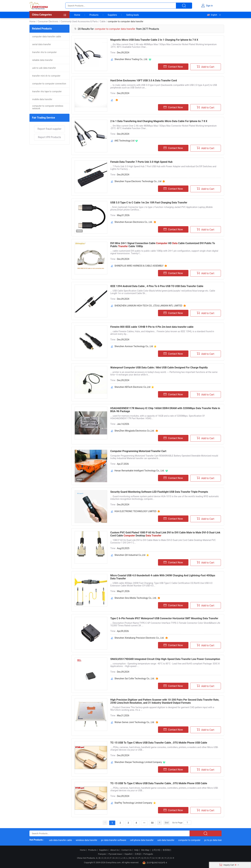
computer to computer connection (49, 84)
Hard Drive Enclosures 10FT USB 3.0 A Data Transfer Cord (144, 80)
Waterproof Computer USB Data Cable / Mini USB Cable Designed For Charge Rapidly (159, 368)
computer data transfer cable (47, 37)
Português (148, 854)
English (212, 15)
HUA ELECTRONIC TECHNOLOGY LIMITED (135, 511)
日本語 (138, 854)
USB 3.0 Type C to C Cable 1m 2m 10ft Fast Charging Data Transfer (149, 203)
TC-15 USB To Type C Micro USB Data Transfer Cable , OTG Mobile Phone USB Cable (159, 743)
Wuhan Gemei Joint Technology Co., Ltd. (135, 722)
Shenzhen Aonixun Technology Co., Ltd (134, 346)
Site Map (145, 850)
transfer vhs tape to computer (47, 91)
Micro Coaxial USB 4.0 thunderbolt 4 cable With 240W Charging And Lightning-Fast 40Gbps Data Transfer (163, 577)
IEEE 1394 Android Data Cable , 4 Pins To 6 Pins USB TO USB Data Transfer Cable (157, 286)
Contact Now (173, 67)
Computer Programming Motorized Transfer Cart (138, 451)
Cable (103, 21)
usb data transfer (167, 840)
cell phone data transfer (143, 840)
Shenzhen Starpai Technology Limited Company (138, 762)
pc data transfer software (115, 840)
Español (128, 854)
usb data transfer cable (62, 840)
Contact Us (126, 850)
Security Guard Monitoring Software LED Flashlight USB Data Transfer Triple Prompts (159, 492)
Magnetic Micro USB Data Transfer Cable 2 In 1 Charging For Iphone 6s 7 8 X (154, 40)
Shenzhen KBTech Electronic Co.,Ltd (132, 387)
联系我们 (167, 850)
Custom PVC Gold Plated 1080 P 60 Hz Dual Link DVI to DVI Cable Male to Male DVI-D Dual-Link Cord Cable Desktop (165, 534)
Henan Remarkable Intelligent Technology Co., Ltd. (139, 471)
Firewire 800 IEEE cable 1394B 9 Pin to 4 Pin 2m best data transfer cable (152, 327)
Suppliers (112, 15)
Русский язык (115, 854)
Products (94, 15)
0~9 (172, 858)
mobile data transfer (42, 99)
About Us (115, 850)
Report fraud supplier (49, 129)
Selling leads (133, 15)
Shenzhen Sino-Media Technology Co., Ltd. (136, 598)
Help (136, 850)
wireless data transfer (88, 840)
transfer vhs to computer (44, 52)
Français (102, 854)
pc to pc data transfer (216, 840)
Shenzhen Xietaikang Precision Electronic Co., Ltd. (139, 638)
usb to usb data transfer (44, 68)
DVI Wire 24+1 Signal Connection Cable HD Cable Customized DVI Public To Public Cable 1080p (163, 245)
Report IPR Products (49, 137)
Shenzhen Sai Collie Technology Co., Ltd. (135, 679)
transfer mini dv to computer (46, 76)
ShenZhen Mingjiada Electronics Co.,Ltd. (134, 431)
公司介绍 (156, 850)
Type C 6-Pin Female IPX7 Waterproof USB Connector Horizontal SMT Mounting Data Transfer (164, 618)
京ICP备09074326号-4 (155, 863)
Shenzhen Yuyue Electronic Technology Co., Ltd (138, 181)
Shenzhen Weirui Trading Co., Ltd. (131, 59)
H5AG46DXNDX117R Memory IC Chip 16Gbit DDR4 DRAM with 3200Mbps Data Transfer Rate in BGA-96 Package (165, 410)
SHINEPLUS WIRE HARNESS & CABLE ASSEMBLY (139, 266)
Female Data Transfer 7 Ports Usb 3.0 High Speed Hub (141, 162)
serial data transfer (42, 44)
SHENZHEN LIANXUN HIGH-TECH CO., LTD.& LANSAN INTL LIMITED (148, 306)
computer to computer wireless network (48, 107)
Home (77, 15)
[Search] (187, 823)
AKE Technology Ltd (124, 141)
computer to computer (191, 840)
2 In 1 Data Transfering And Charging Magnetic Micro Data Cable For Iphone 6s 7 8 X (159, 121)
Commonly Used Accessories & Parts (79, 21)
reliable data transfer (42, 60)
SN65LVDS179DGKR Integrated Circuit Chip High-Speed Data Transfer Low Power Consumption (165, 659)
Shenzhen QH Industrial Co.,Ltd (130, 555)
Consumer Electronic (48, 21)
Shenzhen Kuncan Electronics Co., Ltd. (134, 222)
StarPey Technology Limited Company (133, 803)
